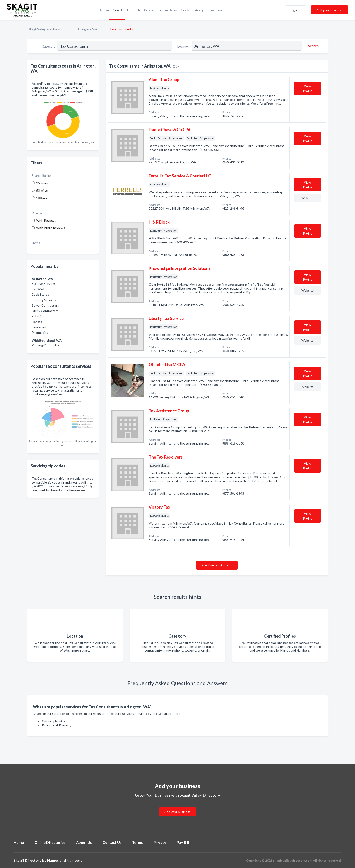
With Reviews (46, 220)
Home (104, 10)
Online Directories (50, 842)
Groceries (39, 327)
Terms (138, 842)
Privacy (160, 842)
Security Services (44, 300)
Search (118, 10)
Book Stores (40, 294)
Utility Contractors (45, 311)
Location (184, 46)
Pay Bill (186, 10)
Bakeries (38, 316)
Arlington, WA (87, 29)
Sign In (296, 10)
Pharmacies (40, 332)
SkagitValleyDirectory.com (47, 29)
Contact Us (153, 10)
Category (49, 46)
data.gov (57, 83)
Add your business (209, 10)
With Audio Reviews (51, 228)
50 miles (42, 190)
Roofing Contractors (46, 345)
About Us (133, 10)
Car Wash (38, 289)
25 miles (42, 183)
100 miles (43, 198)
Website (307, 198)
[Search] (313, 46)
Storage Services (44, 284)
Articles (171, 10)
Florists (37, 322)
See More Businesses (217, 565)
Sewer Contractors (45, 305)
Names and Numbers (65, 860)
